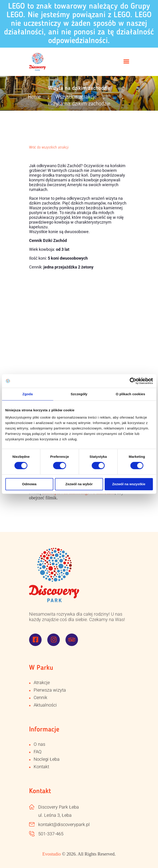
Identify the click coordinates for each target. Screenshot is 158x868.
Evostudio (51, 854)
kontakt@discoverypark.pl (64, 824)
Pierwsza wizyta (50, 690)
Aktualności (45, 705)
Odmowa (29, 484)
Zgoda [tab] (28, 394)
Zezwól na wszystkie (129, 484)
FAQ (38, 752)
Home (34, 97)
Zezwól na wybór (79, 484)
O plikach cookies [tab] (130, 394)
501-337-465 (51, 834)
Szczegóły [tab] (79, 394)
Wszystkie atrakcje (76, 97)
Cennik (40, 697)
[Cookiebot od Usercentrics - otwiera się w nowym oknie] (133, 381)
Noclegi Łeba (47, 759)
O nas (39, 744)
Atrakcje (42, 683)
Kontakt (41, 767)
